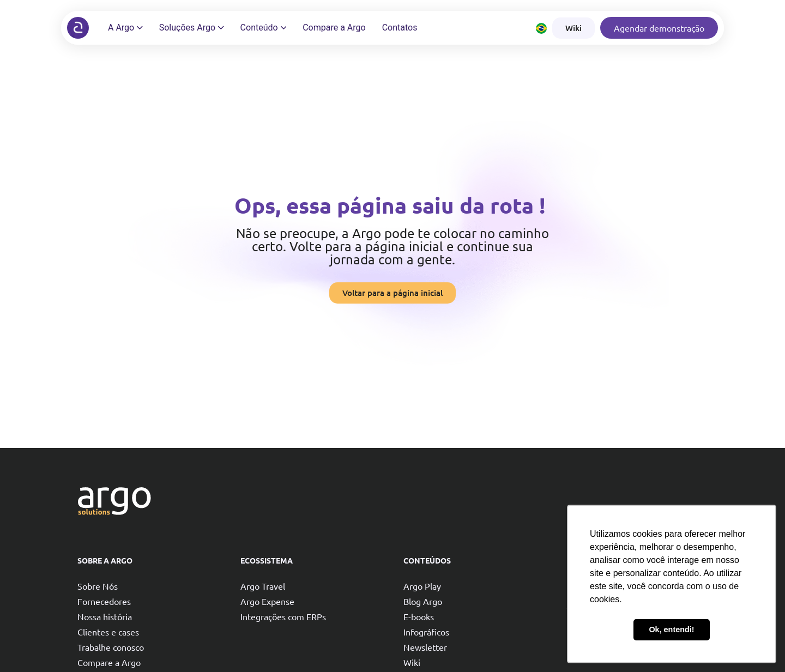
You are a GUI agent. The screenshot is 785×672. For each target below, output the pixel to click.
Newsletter (425, 647)
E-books (419, 616)
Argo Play (422, 586)
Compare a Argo (109, 662)
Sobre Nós (98, 586)
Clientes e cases (108, 632)
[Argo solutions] (78, 28)
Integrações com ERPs (283, 616)
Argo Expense (267, 601)
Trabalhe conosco (111, 647)
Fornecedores (104, 601)
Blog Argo (423, 601)
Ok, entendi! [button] (671, 629)
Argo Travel (263, 586)
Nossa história (105, 616)
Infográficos (426, 632)
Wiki (412, 662)
